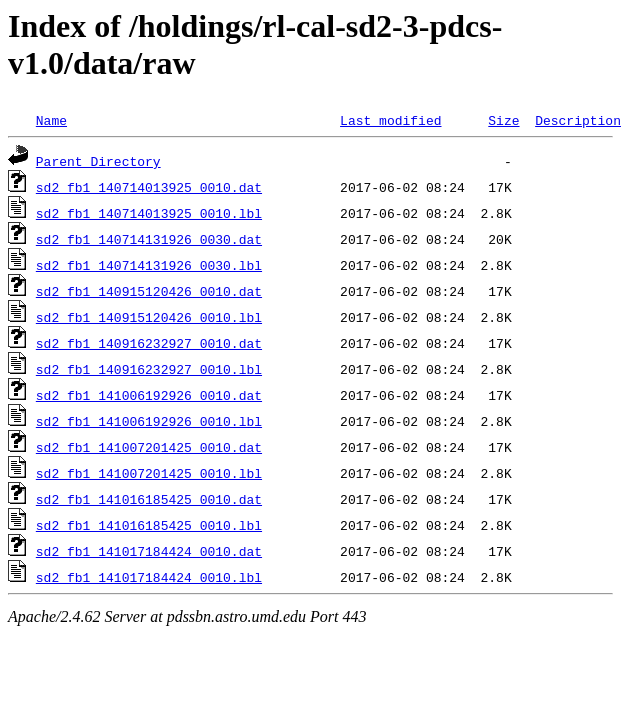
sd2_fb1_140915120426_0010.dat (149, 291)
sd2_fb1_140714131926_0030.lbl (149, 265)
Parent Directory (98, 161)
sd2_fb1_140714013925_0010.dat (149, 187)
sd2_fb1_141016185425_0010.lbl (149, 525)
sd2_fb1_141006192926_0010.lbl (149, 421)
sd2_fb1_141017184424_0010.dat (149, 551)
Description (578, 120)
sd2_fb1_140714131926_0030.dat (149, 239)
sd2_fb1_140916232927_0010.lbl (149, 369)
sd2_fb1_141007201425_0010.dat (149, 447)
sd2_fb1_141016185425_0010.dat (149, 499)
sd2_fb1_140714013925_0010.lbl (149, 213)
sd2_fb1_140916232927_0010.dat (149, 343)
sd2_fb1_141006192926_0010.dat (149, 395)
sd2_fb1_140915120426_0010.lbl (149, 317)
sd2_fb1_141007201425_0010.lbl (149, 473)
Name (51, 120)
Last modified (390, 120)
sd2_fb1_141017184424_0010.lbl (149, 577)
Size (503, 120)
